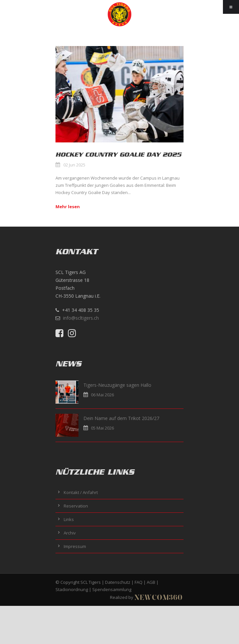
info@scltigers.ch (81, 318)
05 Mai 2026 (102, 428)
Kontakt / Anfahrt (81, 492)
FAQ (139, 582)
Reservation (76, 506)
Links (69, 519)
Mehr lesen (68, 207)
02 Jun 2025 (74, 165)
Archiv (70, 533)
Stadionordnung (72, 589)
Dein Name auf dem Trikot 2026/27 (121, 418)
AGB (151, 582)
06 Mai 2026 (102, 395)
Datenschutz (118, 582)
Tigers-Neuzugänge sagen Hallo (117, 385)
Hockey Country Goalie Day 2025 (118, 155)
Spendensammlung (112, 589)
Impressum (75, 546)
